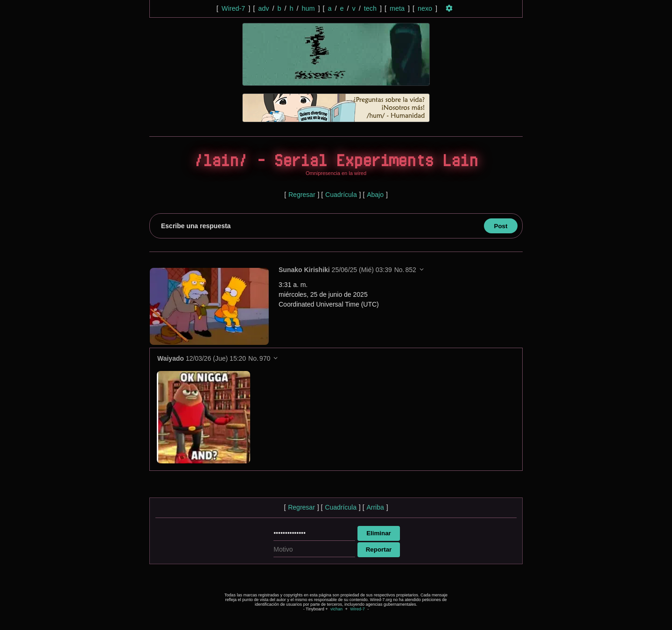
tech (370, 8)
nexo (425, 8)
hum (308, 8)
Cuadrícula (341, 195)
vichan (336, 609)
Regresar (302, 195)
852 (410, 270)
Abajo (375, 195)
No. (399, 270)
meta (397, 8)
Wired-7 (233, 8)
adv (263, 8)
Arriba (375, 507)
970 (265, 358)
